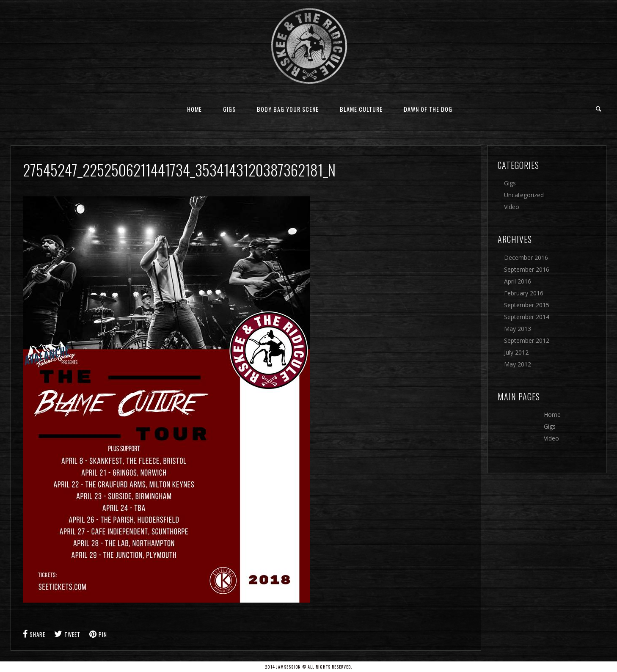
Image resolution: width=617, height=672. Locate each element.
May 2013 (518, 329)
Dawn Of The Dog (428, 109)
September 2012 (527, 340)
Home (194, 109)
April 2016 (518, 281)
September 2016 (527, 269)
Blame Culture (361, 109)
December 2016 (526, 258)
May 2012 (518, 364)
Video (512, 207)
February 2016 (524, 293)
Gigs (229, 109)
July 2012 (516, 352)
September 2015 (527, 305)
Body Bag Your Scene (288, 109)
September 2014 (527, 317)
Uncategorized (524, 195)
